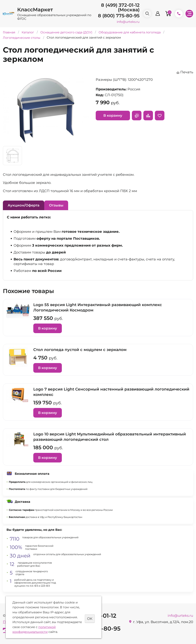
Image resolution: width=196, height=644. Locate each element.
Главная (9, 32)
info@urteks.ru (128, 22)
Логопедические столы (22, 38)
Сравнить (148, 116)
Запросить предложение (137, 116)
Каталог (28, 32)
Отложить (160, 116)
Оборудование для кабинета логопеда (130, 32)
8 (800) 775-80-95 (119, 16)
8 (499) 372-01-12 (120, 5)
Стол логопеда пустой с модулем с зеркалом (80, 350)
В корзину (113, 116)
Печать (187, 72)
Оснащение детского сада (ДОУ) (66, 32)
